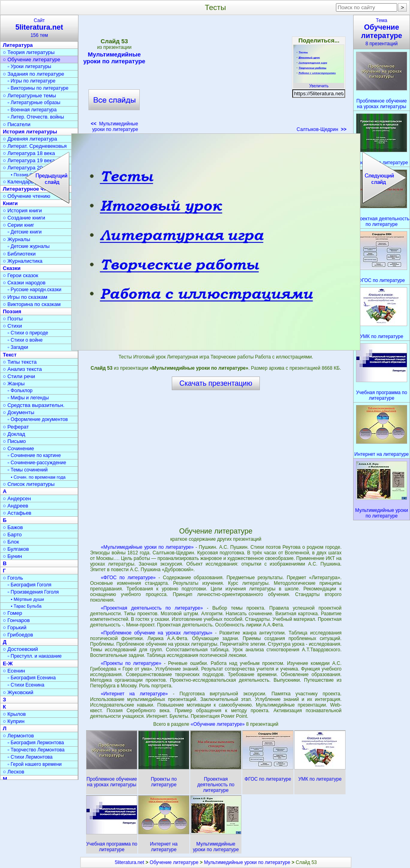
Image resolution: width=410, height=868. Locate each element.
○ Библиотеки (19, 254)
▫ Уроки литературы (29, 66)
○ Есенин (14, 671)
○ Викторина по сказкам (32, 304)
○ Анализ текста (22, 369)
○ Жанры (14, 384)
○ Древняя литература (30, 139)
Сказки (12, 268)
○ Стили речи (19, 376)
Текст (10, 355)
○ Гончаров (16, 620)
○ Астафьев (17, 513)
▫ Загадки (18, 347)
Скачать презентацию (216, 383)
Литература (18, 45)
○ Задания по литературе (33, 74)
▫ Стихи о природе (28, 333)
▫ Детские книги (25, 232)
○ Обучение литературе (32, 59)
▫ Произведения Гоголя (33, 592)
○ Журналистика (23, 261)
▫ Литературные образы (34, 103)
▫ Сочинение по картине (34, 455)
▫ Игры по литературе (31, 81)
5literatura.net (130, 862)
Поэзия (12, 311)
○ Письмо (14, 441)
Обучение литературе (174, 862)
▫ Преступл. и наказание (35, 656)
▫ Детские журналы (29, 246)
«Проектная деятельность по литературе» (152, 608)
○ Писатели (17, 124)
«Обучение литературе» (218, 724)
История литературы (30, 132)
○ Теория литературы (29, 52)
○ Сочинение (18, 448)
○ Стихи (12, 326)
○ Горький (15, 627)
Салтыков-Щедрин (322, 129)
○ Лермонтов (18, 736)
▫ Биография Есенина (32, 678)
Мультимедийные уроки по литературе (114, 58)
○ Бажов (13, 527)
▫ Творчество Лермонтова (36, 750)
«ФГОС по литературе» (128, 578)
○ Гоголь (13, 578)
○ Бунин (12, 556)
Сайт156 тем (39, 28)
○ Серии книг (18, 225)
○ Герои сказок (21, 275)
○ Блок (11, 542)
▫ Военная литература (32, 110)
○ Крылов (14, 714)
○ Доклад (14, 434)
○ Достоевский (20, 649)
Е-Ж (8, 664)
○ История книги (22, 210)
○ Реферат (16, 427)
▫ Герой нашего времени (35, 764)
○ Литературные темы (29, 96)
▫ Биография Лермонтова (36, 743)
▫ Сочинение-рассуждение (37, 463)
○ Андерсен (17, 498)
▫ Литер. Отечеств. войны (36, 117)
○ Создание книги (24, 218)
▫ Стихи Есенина (26, 685)
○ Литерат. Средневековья (35, 146)
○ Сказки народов (24, 283)
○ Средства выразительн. (34, 405)
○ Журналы (16, 239)
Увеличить (319, 84)
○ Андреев (16, 506)
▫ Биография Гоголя (29, 585)
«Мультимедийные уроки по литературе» (147, 547)
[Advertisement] (217, 76)
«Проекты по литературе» (131, 663)
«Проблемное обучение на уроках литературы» (157, 633)
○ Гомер (12, 613)
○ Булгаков (16, 549)
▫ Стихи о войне (25, 340)
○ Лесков (14, 772)
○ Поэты (13, 319)
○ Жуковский (18, 692)
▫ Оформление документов (38, 419)
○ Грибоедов (18, 635)
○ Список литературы (29, 484)
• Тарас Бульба (26, 606)
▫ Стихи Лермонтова (30, 757)
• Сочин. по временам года (38, 477)
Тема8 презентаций (382, 32)
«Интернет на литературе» (135, 694)
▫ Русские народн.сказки (34, 290)
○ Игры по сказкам (25, 297)
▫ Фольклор (20, 391)
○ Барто (12, 535)
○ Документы (18, 412)
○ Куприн (14, 721)
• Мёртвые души (27, 599)
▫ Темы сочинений (28, 470)
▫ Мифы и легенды (28, 398)
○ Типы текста (20, 362)
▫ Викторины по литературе (38, 88)
